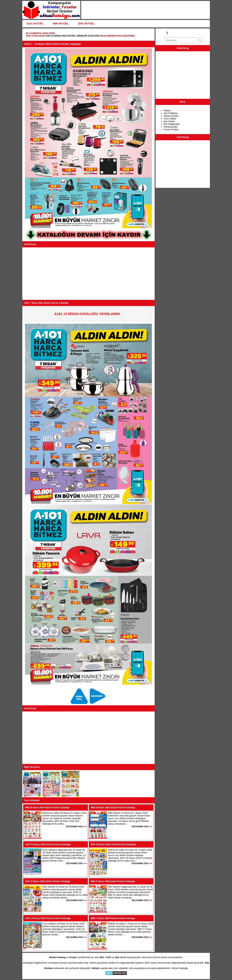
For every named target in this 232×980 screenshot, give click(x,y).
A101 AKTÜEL (35, 24)
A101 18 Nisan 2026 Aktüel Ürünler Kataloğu (48, 918)
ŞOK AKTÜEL (86, 24)
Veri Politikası (171, 113)
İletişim (167, 110)
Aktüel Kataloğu (180, 968)
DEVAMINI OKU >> (76, 826)
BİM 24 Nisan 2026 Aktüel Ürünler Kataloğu (113, 808)
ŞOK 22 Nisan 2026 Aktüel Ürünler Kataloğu (48, 881)
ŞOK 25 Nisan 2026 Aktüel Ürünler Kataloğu (113, 844)
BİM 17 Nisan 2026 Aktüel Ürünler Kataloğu (113, 918)
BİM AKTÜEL (61, 24)
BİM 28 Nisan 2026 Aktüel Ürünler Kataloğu (47, 808)
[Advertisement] (88, 274)
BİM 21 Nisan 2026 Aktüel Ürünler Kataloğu (113, 881)
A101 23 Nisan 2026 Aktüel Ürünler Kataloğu (73, 36)
